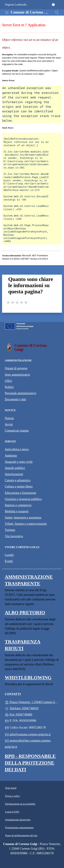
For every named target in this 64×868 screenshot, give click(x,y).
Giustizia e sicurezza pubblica (23, 499)
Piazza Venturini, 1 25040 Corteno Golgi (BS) (32, 702)
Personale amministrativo (20, 393)
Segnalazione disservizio (18, 820)
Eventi (9, 561)
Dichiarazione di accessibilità (20, 804)
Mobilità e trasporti (17, 511)
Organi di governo (16, 368)
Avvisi (9, 424)
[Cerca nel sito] (57, 12)
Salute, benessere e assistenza (23, 518)
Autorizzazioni (14, 474)
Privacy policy (13, 796)
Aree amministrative (17, 375)
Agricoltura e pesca (17, 449)
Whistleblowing (28, 678)
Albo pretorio (25, 612)
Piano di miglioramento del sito (21, 835)
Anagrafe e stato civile (19, 462)
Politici (9, 387)
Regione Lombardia (16, 4)
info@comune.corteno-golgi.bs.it (28, 735)
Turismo (10, 530)
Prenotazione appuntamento (19, 828)
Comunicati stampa (17, 431)
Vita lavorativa (14, 536)
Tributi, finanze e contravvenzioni (26, 524)
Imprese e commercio (18, 505)
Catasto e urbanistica (18, 480)
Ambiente (11, 456)
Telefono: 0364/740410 (22, 709)
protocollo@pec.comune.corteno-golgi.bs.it (28, 744)
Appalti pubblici (15, 468)
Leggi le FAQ (12, 812)
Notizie (9, 418)
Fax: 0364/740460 (19, 715)
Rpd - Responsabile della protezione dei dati (30, 763)
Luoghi (9, 555)
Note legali (11, 788)
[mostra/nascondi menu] (7, 13)
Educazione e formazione (20, 493)
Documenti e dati (15, 399)
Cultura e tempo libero (19, 486)
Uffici (8, 381)
